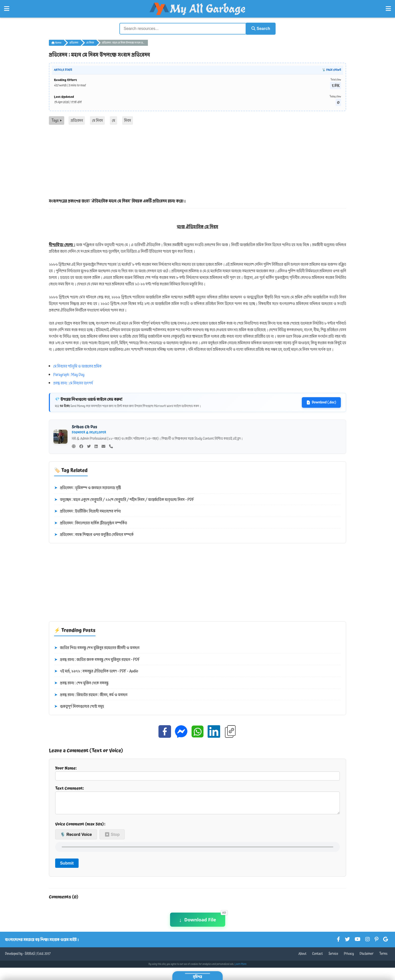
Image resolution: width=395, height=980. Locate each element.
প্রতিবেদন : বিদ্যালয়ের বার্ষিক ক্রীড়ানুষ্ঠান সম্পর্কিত (91, 523)
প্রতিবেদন (74, 42)
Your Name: (197, 772)
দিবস (128, 120)
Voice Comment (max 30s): (80, 828)
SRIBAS (30, 957)
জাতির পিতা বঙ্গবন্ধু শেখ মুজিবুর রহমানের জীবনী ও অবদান (97, 647)
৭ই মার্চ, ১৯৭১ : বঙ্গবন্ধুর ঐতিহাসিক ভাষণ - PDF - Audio (96, 671)
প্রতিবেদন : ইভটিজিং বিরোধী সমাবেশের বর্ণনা (88, 511)
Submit (67, 867)
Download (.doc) (321, 402)
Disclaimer (367, 957)
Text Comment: (197, 801)
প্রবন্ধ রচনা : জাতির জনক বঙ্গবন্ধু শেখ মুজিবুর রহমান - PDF (97, 659)
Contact (318, 957)
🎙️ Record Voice (76, 838)
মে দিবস (90, 42)
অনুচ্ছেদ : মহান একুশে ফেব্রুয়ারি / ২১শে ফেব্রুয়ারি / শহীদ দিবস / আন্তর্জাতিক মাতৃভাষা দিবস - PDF (124, 499)
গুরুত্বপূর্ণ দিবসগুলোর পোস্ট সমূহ (79, 706)
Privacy (349, 957)
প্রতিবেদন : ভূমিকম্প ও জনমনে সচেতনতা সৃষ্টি (88, 487)
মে (113, 120)
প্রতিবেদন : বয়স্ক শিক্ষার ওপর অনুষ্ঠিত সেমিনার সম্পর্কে (94, 535)
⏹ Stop (112, 838)
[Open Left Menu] (7, 9)
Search (259, 28)
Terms (383, 957)
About (302, 957)
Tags (57, 120)
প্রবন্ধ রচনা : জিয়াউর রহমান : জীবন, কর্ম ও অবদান (91, 695)
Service (333, 957)
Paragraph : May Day (69, 374)
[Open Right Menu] (388, 9)
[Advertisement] (197, 162)
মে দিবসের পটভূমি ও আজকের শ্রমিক (77, 366)
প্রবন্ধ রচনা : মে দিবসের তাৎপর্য (73, 383)
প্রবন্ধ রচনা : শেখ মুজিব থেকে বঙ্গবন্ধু (81, 683)
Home (56, 42)
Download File (198, 923)
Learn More (241, 968)
